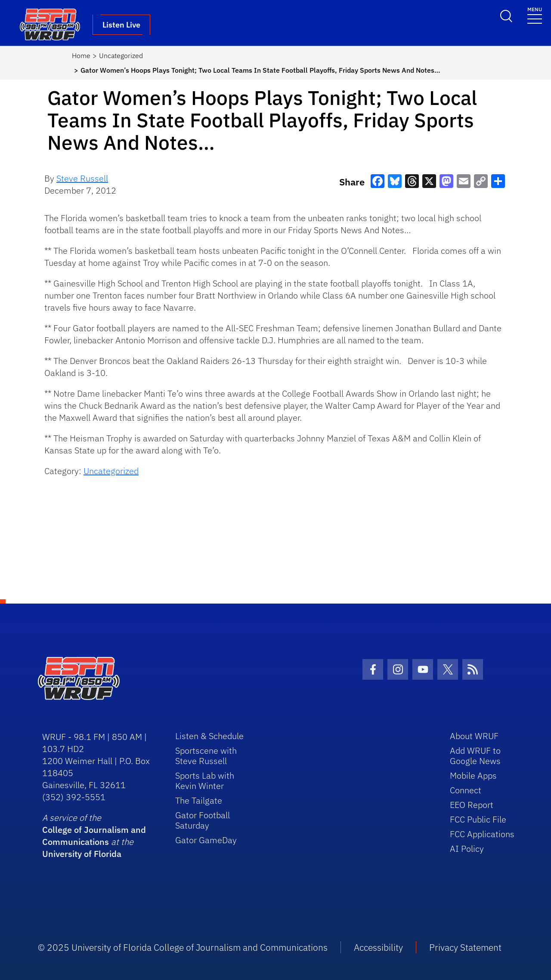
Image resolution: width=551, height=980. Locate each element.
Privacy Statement (465, 947)
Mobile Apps (473, 775)
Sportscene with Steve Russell (206, 756)
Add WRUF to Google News (475, 756)
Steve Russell (82, 178)
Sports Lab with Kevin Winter (205, 781)
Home (81, 55)
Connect (466, 790)
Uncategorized (121, 55)
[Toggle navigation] (535, 15)
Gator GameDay (206, 840)
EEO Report (472, 805)
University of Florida (82, 854)
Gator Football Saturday (203, 820)
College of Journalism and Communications (94, 836)
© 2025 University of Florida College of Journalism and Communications (183, 947)
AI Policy (467, 849)
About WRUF (474, 736)
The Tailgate (199, 800)
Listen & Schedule (209, 736)
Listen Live (121, 25)
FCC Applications (482, 834)
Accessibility (378, 947)
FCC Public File (478, 819)
